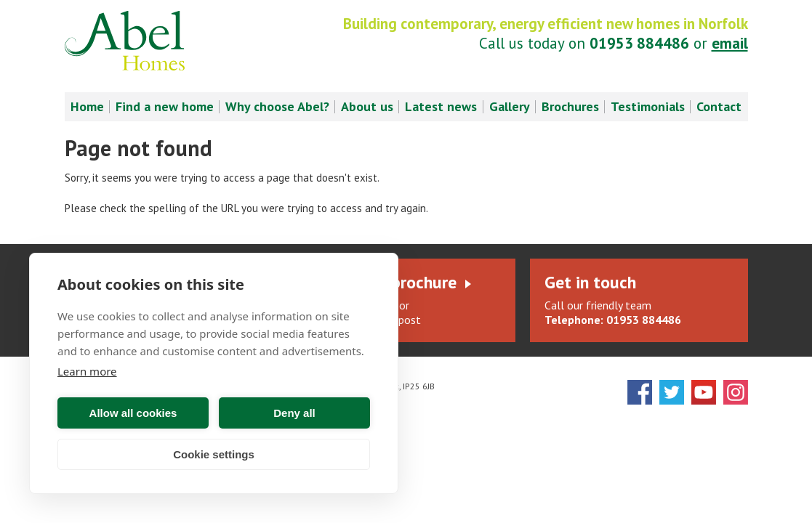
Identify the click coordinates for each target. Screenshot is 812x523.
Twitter (672, 392)
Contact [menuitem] (719, 106)
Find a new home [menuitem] (165, 106)
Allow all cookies (133, 413)
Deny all (294, 413)
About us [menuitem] (367, 106)
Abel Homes (125, 41)
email (730, 43)
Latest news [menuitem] (441, 106)
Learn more (87, 371)
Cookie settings (214, 454)
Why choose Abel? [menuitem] (277, 106)
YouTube (704, 392)
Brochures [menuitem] (570, 106)
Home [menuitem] (87, 106)
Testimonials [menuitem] (648, 106)
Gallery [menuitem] (510, 106)
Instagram (736, 392)
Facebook (640, 392)
